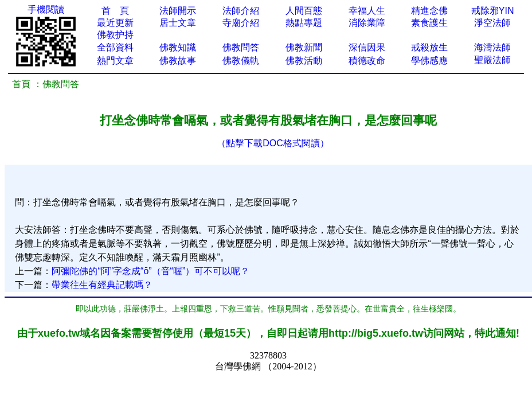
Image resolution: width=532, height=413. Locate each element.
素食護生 (429, 23)
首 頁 (115, 11)
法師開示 (178, 11)
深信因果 (367, 47)
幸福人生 (367, 11)
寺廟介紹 (241, 23)
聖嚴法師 (492, 60)
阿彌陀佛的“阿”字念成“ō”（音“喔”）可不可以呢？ (150, 271)
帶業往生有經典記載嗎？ (102, 285)
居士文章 (178, 23)
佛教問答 (241, 47)
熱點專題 (304, 23)
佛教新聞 (304, 47)
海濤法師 (492, 47)
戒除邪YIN (493, 11)
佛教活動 (304, 61)
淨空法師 (492, 23)
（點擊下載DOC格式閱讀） (273, 143)
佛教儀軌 (241, 61)
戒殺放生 (429, 47)
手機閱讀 (46, 9)
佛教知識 (178, 47)
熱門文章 (115, 61)
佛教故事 (178, 61)
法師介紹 (241, 11)
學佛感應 (429, 61)
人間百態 (304, 11)
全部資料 (115, 47)
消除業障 (367, 23)
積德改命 (367, 61)
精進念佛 (429, 11)
